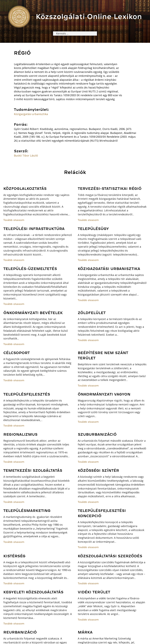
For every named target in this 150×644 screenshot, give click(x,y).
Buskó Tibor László (26, 155)
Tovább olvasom (14, 220)
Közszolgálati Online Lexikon (89, 17)
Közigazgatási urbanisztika (31, 114)
